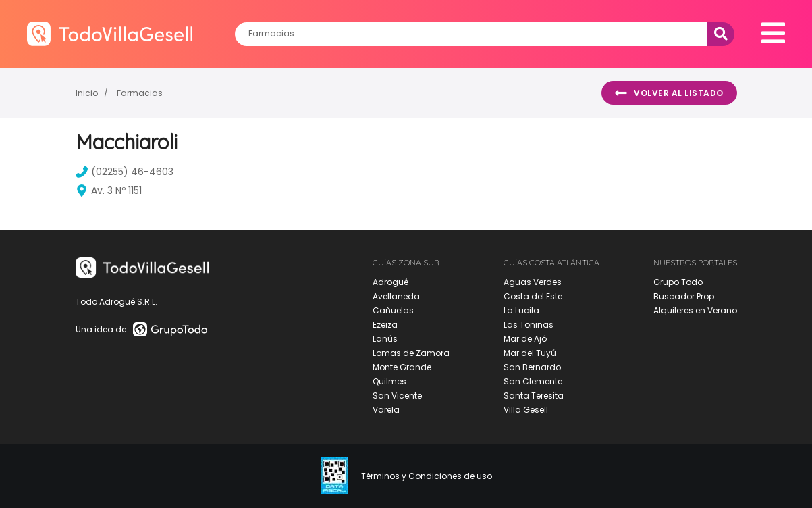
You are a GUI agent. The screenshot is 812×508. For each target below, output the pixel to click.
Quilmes (389, 381)
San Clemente (533, 381)
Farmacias (140, 93)
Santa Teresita (534, 396)
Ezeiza (385, 325)
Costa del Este (533, 296)
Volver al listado (669, 93)
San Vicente (397, 396)
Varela (386, 410)
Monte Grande (402, 367)
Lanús (385, 339)
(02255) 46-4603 (125, 172)
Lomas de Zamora (411, 353)
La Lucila (521, 310)
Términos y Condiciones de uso (427, 476)
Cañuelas (393, 310)
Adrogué (390, 282)
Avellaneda (396, 296)
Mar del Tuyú (530, 353)
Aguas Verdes (533, 282)
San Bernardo (532, 367)
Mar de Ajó (525, 339)
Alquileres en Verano (695, 310)
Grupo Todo (678, 282)
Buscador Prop (684, 296)
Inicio (87, 93)
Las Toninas (529, 325)
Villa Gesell (526, 410)
